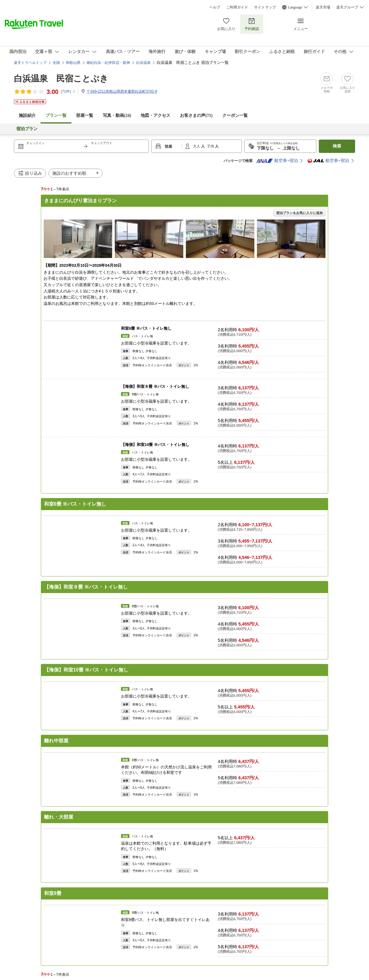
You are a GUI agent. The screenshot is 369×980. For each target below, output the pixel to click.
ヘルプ (215, 7)
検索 (337, 146)
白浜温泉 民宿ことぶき (61, 79)
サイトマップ (265, 7)
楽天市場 (323, 7)
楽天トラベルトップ (30, 63)
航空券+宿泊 (277, 161)
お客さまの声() (196, 115)
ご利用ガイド (237, 7)
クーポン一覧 (235, 115)
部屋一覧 (85, 115)
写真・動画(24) (117, 115)
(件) (68, 91)
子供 (211, 146)
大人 (197, 146)
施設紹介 (27, 115)
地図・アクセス (155, 115)
